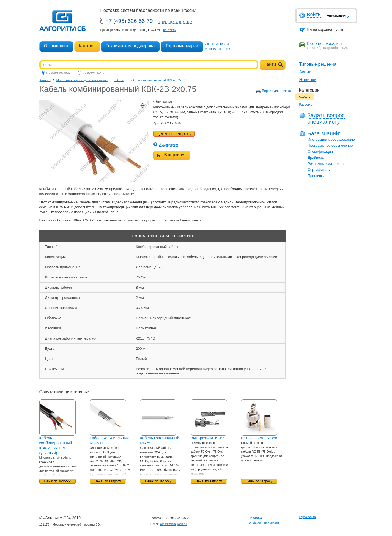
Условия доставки (217, 49)
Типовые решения (318, 64)
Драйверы (316, 158)
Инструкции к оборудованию (331, 139)
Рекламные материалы (327, 164)
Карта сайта (307, 517)
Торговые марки (182, 46)
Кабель (305, 97)
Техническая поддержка (130, 46)
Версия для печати (276, 91)
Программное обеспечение (330, 145)
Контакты (170, 30)
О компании (56, 46)
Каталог (87, 46)
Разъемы (306, 105)
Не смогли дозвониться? (175, 22)
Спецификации (320, 151)
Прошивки (316, 176)
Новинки (308, 80)
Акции (305, 72)
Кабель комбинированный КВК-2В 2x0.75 (159, 80)
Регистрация (336, 15)
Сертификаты (319, 170)
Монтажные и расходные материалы (82, 80)
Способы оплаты (217, 44)
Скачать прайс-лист (325, 43)
